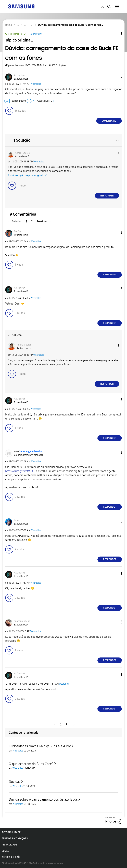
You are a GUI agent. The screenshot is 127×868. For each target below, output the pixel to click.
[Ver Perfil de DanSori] (18, 231)
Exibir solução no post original (26, 175)
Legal (5, 851)
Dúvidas (15, 782)
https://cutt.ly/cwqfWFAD (20, 471)
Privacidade (9, 845)
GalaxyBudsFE (45, 101)
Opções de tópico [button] (116, 34)
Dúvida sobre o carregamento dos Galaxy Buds (43, 799)
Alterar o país (11, 857)
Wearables (36, 84)
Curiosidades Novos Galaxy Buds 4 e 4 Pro (40, 746)
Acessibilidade (11, 832)
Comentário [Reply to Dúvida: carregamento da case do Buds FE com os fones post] (109, 121)
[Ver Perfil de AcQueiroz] (19, 75)
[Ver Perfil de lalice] (17, 520)
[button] (116, 76)
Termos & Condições (15, 838)
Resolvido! (36, 34)
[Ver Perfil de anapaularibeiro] (22, 621)
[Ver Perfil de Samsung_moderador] (31, 451)
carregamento (19, 101)
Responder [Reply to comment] (107, 196)
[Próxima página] (44, 221)
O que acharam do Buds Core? (31, 764)
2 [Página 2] (32, 221)
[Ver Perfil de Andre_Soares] (22, 153)
